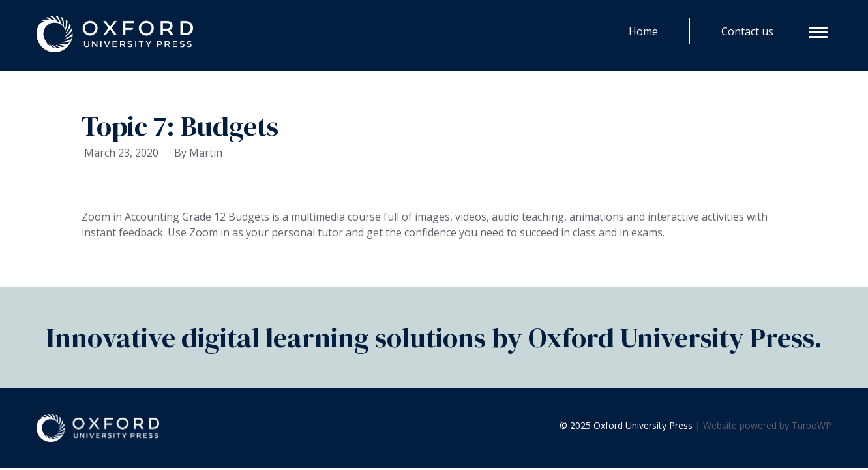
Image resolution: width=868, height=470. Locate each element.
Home (643, 31)
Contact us (747, 31)
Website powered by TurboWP (767, 425)
